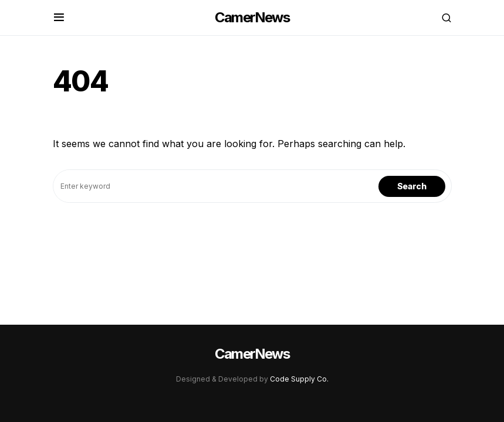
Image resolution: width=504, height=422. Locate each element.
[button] (59, 18)
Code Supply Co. (299, 379)
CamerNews (252, 17)
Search (412, 186)
